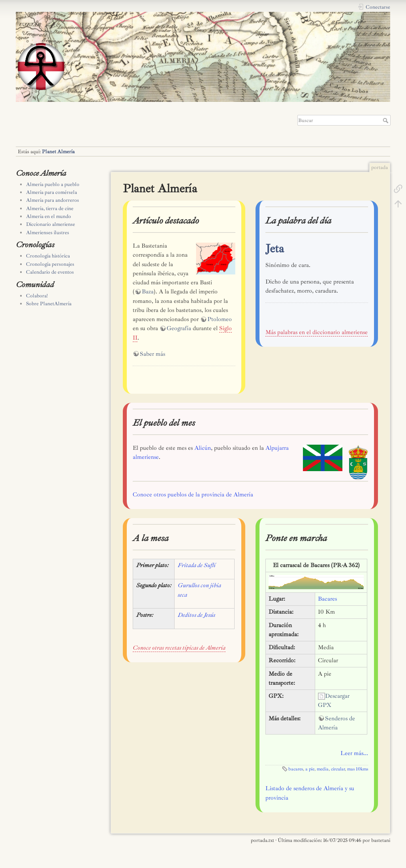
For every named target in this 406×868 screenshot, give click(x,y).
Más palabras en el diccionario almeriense (317, 332)
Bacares (327, 599)
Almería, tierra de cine (50, 209)
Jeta (275, 248)
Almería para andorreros (53, 200)
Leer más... (354, 753)
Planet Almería (58, 152)
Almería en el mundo (49, 216)
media (323, 769)
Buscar (386, 120)
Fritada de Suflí (197, 565)
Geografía (179, 328)
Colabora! (37, 296)
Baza (148, 292)
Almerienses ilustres (48, 233)
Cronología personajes (50, 264)
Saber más (152, 354)
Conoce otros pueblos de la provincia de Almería (193, 495)
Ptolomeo (220, 319)
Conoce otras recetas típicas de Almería (179, 648)
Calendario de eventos (50, 272)
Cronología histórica (48, 256)
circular (338, 769)
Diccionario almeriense (51, 224)
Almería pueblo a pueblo (53, 184)
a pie (310, 769)
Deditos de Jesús (196, 615)
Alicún (203, 448)
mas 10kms (358, 769)
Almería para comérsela (52, 192)
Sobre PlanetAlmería (49, 304)
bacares (296, 769)
